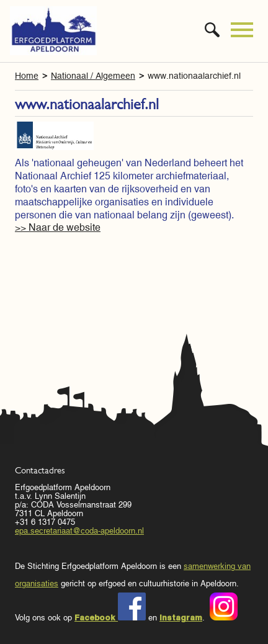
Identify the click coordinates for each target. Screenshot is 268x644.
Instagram (181, 617)
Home (27, 76)
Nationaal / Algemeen (93, 76)
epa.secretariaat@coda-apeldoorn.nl (79, 531)
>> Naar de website (58, 227)
